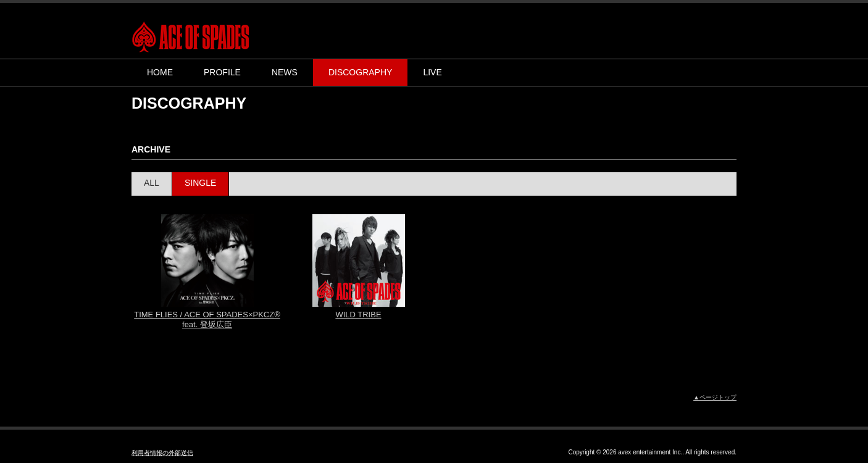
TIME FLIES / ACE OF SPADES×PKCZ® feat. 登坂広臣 (207, 319)
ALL (152, 183)
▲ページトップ (715, 397)
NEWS (285, 72)
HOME (160, 72)
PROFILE (222, 72)
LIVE (432, 72)
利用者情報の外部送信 (162, 453)
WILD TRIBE (358, 315)
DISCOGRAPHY (360, 72)
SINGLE (200, 183)
